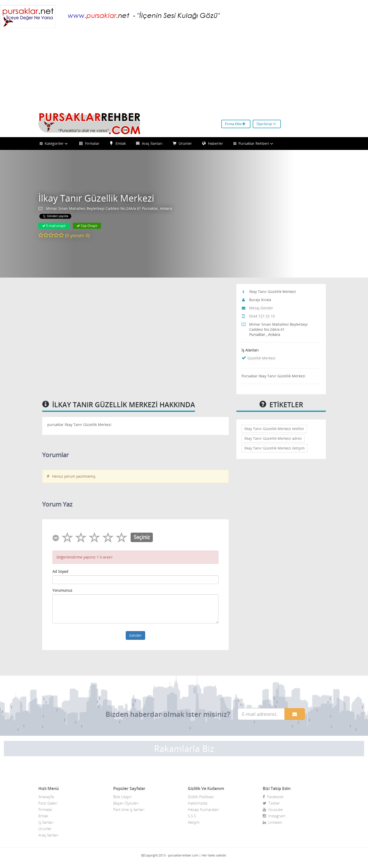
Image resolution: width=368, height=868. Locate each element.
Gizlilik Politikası (201, 797)
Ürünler (182, 143)
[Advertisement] (184, 72)
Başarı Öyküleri (126, 803)
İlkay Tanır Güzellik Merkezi (96, 198)
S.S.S (192, 816)
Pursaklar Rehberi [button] (254, 143)
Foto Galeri (48, 803)
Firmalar (89, 143)
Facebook (273, 797)
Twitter (271, 803)
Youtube (273, 809)
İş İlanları (46, 822)
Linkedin (273, 822)
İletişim (194, 822)
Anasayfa (46, 797)
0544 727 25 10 (262, 316)
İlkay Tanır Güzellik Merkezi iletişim (274, 448)
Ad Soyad (60, 571)
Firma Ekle (235, 124)
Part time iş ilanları (129, 809)
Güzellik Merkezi (261, 358)
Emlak (118, 143)
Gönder (135, 635)
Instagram (274, 816)
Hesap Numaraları (203, 809)
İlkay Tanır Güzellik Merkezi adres (273, 438)
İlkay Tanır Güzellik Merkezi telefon (274, 429)
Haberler (213, 143)
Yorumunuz (62, 590)
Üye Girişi (266, 124)
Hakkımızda (198, 803)
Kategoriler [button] (54, 143)
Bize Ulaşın (122, 797)
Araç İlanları (149, 143)
